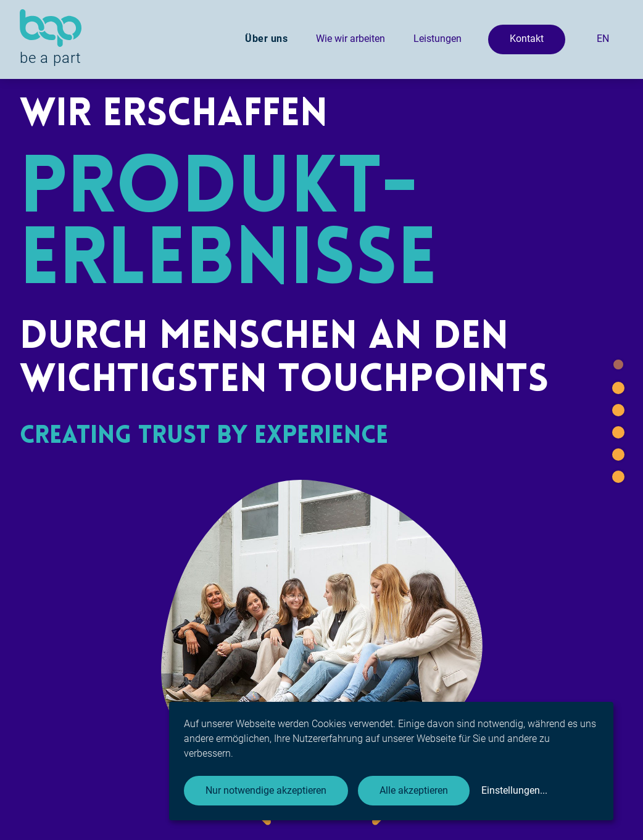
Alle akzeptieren (414, 790)
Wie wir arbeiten (351, 39)
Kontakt (527, 39)
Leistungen (438, 39)
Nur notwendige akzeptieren (266, 790)
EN (603, 39)
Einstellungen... (514, 790)
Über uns (266, 39)
